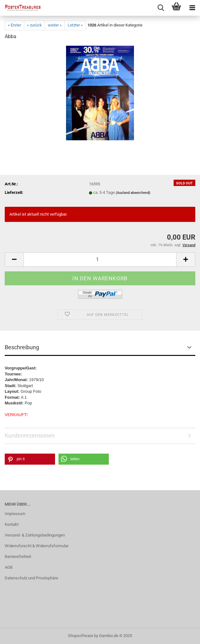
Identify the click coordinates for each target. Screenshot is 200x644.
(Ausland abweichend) (133, 193)
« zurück (34, 25)
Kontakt (12, 524)
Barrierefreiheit (18, 557)
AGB (9, 567)
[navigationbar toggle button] (192, 8)
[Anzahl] (100, 260)
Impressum (15, 514)
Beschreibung (22, 347)
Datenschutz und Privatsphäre (31, 578)
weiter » (55, 25)
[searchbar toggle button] (161, 8)
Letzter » (75, 25)
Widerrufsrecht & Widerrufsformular (37, 546)
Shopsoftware (81, 636)
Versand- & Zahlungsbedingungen (35, 535)
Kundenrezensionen (30, 435)
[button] (14, 260)
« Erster (14, 25)
